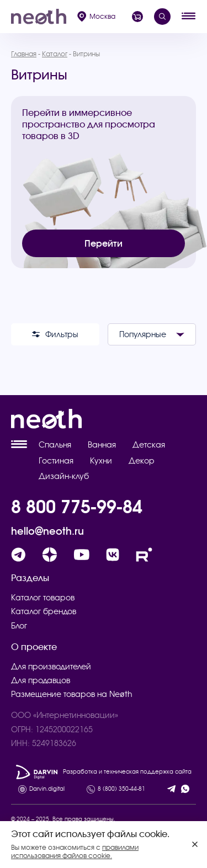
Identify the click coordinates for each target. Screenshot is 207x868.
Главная (24, 54)
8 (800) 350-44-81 (121, 789)
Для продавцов (41, 680)
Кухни (101, 461)
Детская (149, 445)
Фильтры (55, 334)
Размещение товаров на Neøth (72, 694)
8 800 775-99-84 (77, 507)
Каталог (55, 54)
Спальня (55, 445)
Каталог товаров (43, 598)
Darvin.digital (47, 789)
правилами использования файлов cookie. (75, 851)
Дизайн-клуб (64, 476)
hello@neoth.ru (47, 531)
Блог (19, 626)
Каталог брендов (44, 611)
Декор (142, 461)
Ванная (102, 445)
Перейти (104, 243)
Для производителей (51, 667)
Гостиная (56, 461)
